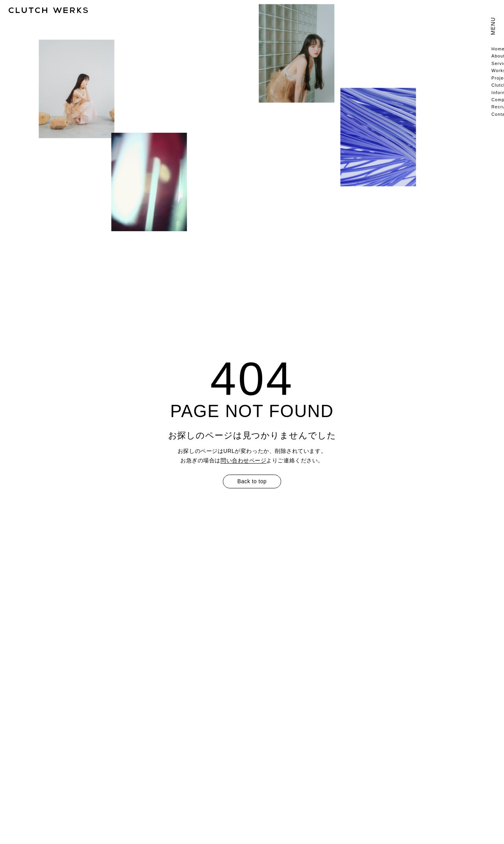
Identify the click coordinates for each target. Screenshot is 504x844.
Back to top (252, 481)
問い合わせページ (243, 461)
